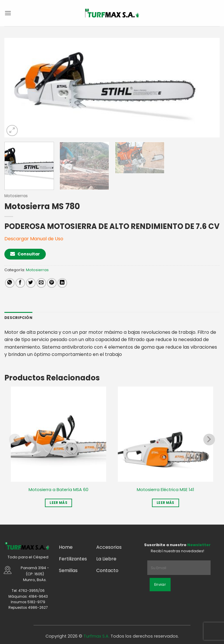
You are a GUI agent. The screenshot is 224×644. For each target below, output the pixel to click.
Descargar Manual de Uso (34, 239)
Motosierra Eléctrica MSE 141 (165, 490)
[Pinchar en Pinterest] (52, 283)
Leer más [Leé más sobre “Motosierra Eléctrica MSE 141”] (166, 503)
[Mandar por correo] (41, 283)
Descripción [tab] (18, 318)
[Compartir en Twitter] (31, 283)
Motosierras (16, 196)
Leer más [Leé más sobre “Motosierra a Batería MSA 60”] (58, 503)
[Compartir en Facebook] (20, 283)
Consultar (25, 254)
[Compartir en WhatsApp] (10, 283)
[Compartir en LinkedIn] (62, 283)
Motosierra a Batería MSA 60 (58, 490)
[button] (8, 13)
